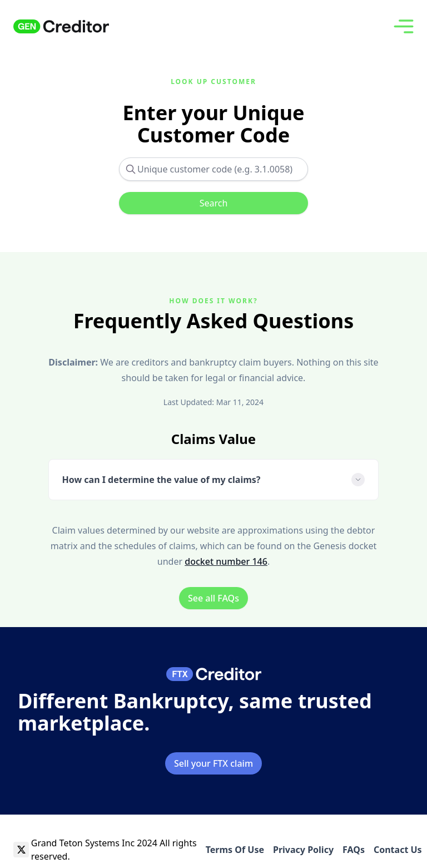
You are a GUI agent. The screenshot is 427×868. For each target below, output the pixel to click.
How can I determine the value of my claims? (214, 480)
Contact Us (398, 850)
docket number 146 (226, 561)
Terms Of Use (235, 850)
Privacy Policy (303, 850)
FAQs (354, 850)
